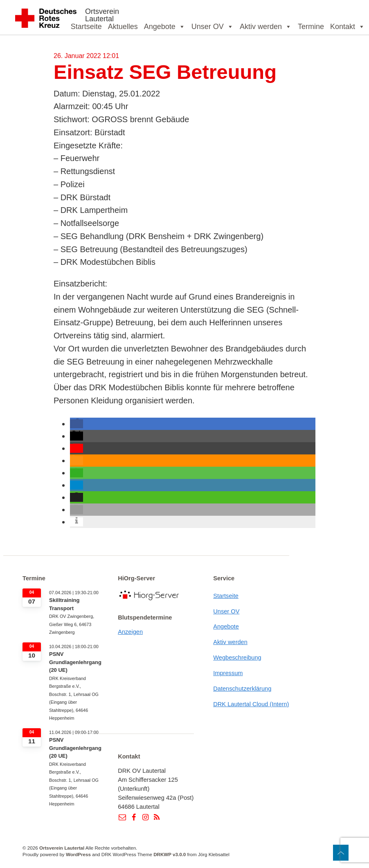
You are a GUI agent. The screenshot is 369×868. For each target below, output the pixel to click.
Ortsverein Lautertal (102, 15)
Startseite (86, 27)
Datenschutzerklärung (242, 689)
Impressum (228, 673)
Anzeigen (130, 632)
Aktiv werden (266, 27)
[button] (76, 424)
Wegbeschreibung (237, 658)
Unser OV (213, 27)
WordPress (78, 854)
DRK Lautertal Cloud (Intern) (251, 704)
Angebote (165, 27)
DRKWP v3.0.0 (170, 854)
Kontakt (348, 27)
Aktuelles (123, 27)
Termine (311, 27)
